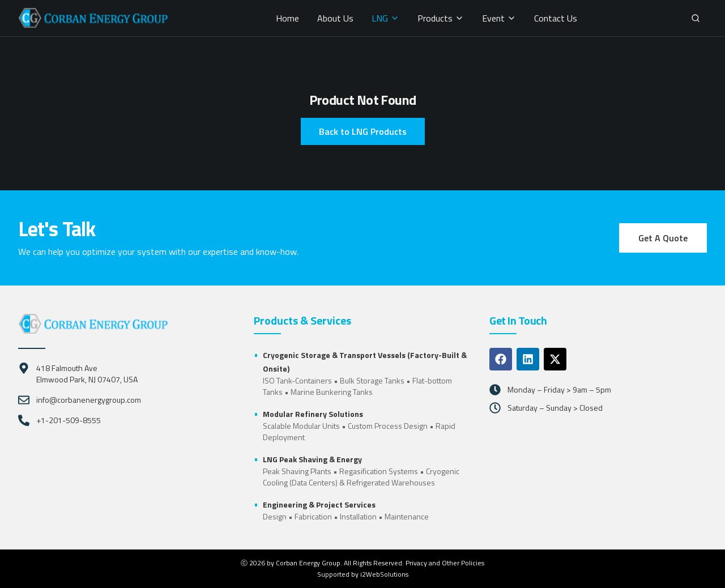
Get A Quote (663, 238)
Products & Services (302, 321)
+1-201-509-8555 (69, 420)
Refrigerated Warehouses (391, 482)
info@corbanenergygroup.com (89, 400)
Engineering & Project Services (319, 504)
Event (499, 18)
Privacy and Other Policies (445, 563)
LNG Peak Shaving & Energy (312, 459)
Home (287, 18)
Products (441, 18)
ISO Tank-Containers (297, 380)
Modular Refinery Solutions (313, 414)
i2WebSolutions (384, 574)
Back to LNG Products (363, 131)
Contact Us (556, 18)
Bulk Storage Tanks (372, 380)
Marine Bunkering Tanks (332, 392)
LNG (385, 18)
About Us (335, 18)
